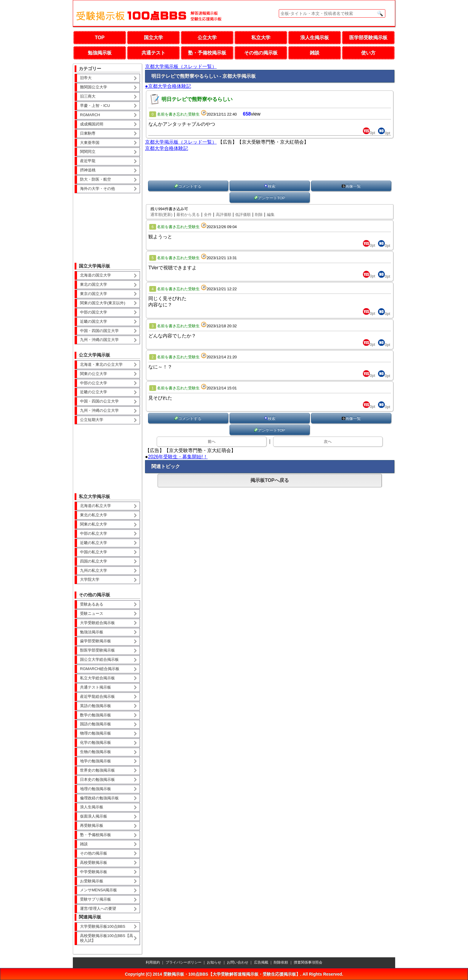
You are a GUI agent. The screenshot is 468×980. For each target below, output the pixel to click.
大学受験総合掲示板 (97, 623)
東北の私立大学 (94, 515)
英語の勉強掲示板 (96, 706)
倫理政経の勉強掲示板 (99, 798)
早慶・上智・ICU (95, 106)
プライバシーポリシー (184, 962)
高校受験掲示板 (94, 863)
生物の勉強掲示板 (96, 752)
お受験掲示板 (92, 881)
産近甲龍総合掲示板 (97, 696)
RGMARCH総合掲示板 (100, 669)
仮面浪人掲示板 (94, 816)
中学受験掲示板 (94, 872)
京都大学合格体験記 (167, 148)
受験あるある (92, 604)
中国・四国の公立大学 (99, 401)
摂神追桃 (88, 170)
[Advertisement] (107, 224)
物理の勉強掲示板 (96, 733)
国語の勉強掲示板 (96, 724)
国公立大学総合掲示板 (99, 659)
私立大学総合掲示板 (97, 678)
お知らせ (214, 962)
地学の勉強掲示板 (96, 761)
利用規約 (153, 962)
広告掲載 (261, 962)
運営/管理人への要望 (98, 908)
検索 (270, 186)
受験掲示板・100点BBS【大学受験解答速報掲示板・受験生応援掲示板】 (232, 974)
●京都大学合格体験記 (168, 86)
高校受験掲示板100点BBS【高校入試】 (107, 938)
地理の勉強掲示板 (96, 789)
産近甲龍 (88, 161)
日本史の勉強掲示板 (97, 779)
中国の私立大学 (94, 552)
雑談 (315, 53)
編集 (271, 215)
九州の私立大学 (94, 570)
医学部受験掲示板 (368, 37)
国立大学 (153, 37)
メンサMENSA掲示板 (98, 890)
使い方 (368, 53)
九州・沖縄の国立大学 (99, 340)
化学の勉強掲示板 (96, 742)
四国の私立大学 (94, 561)
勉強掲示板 (100, 53)
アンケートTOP (270, 198)
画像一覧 (351, 186)
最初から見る (188, 215)
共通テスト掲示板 (96, 687)
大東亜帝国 (90, 143)
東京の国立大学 (94, 294)
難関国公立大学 (94, 87)
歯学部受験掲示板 (96, 641)
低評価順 (243, 215)
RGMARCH (90, 115)
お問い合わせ (238, 962)
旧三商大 (88, 96)
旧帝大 (86, 78)
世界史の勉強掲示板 (97, 770)
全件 (208, 215)
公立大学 (207, 37)
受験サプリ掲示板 (96, 899)
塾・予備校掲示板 (207, 53)
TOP (100, 37)
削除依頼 (281, 962)
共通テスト (153, 53)
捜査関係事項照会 (308, 962)
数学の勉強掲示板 (96, 715)
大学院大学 (90, 579)
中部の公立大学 (94, 383)
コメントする (188, 186)
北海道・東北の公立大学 (101, 364)
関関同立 (88, 152)
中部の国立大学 (94, 312)
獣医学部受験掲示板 (97, 650)
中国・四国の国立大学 (99, 331)
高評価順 (224, 215)
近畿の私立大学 (94, 543)
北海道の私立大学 (96, 506)
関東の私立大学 (94, 524)
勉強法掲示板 (92, 632)
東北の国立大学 (94, 284)
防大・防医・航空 (96, 179)
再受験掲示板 (92, 825)
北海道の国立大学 (96, 275)
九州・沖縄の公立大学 (99, 410)
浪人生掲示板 (315, 37)
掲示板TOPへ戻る (270, 480)
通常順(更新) (161, 215)
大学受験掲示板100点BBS (103, 926)
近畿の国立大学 (94, 321)
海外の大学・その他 (97, 189)
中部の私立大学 (94, 533)
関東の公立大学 (94, 374)
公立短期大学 (92, 420)
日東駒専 (88, 133)
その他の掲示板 (261, 53)
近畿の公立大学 (94, 392)
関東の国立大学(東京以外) (103, 303)
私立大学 (261, 37)
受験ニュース (92, 613)
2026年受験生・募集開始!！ (178, 457)
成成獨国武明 (92, 124)
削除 (259, 215)
